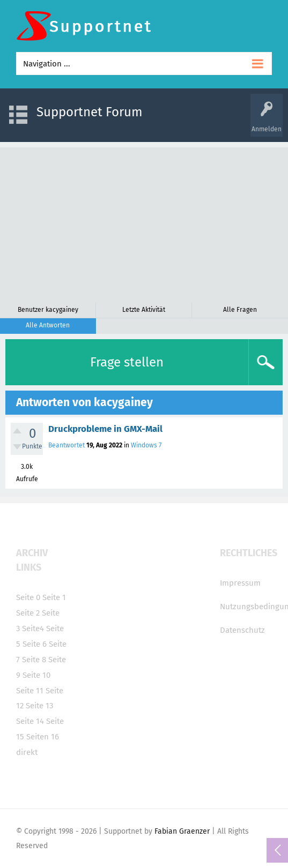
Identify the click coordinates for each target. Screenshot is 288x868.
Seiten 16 (43, 737)
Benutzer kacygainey (48, 310)
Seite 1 (54, 597)
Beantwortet (67, 445)
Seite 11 (30, 691)
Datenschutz (242, 630)
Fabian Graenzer (182, 831)
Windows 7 (146, 445)
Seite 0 (28, 597)
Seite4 (33, 628)
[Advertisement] (144, 222)
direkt (27, 752)
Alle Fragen (240, 310)
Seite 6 (35, 644)
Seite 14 (30, 721)
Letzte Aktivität (144, 310)
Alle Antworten (48, 325)
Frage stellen (127, 362)
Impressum (240, 583)
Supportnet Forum (90, 112)
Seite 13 (39, 706)
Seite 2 (28, 613)
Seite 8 (34, 660)
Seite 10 (36, 675)
